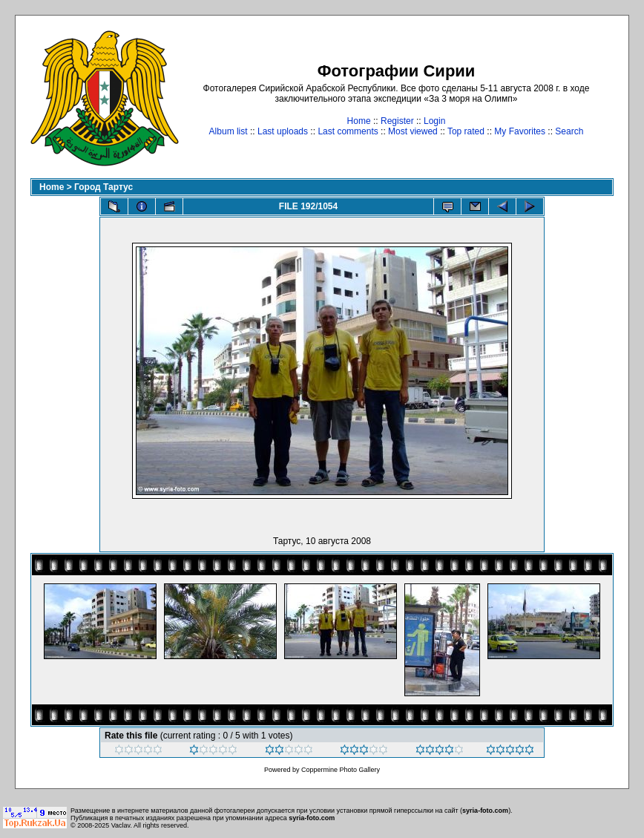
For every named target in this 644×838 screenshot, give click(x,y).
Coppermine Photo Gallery (341, 770)
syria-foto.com (485, 811)
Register (397, 121)
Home (359, 121)
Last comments (348, 131)
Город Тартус (103, 187)
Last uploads (283, 131)
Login (434, 121)
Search (569, 131)
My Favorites (520, 131)
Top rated (466, 131)
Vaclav (121, 825)
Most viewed (413, 131)
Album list (229, 131)
